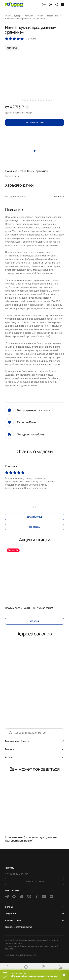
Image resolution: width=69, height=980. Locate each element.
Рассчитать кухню (35, 122)
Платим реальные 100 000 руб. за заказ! (29, 608)
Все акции (34, 621)
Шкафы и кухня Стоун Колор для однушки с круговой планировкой (31, 839)
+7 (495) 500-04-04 (17, 874)
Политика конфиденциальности (20, 955)
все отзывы (35, 527)
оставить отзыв (35, 517)
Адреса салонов (34, 882)
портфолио (12, 48)
